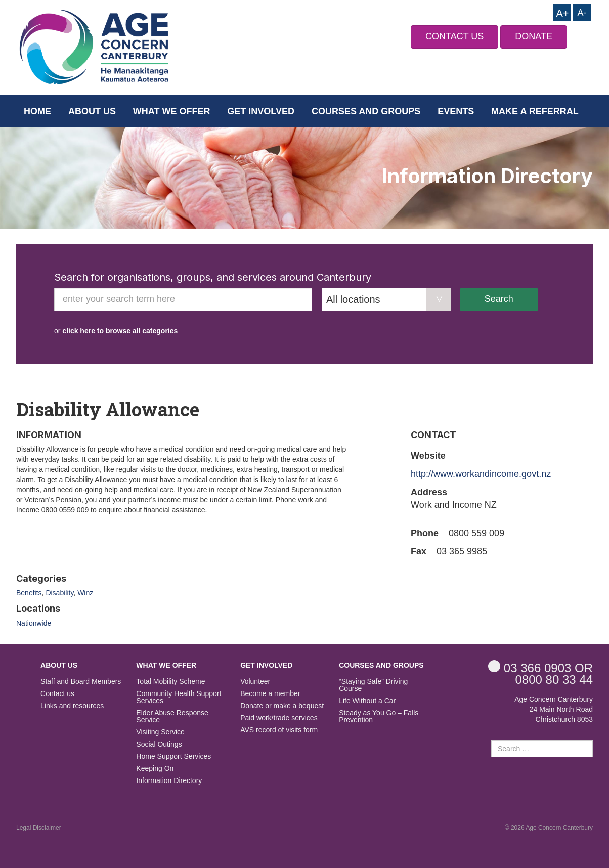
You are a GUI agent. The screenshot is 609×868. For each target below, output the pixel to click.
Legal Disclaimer (39, 828)
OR (540, 667)
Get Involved (261, 111)
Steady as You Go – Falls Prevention (379, 717)
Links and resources (72, 706)
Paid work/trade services (279, 718)
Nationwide (34, 623)
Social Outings (159, 744)
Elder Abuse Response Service (172, 717)
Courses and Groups (366, 111)
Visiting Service (160, 732)
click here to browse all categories (120, 331)
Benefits (29, 593)
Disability (59, 593)
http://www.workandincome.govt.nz (481, 474)
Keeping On (155, 769)
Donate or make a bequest (282, 706)
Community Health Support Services (179, 697)
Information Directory (169, 781)
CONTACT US (454, 36)
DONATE (534, 36)
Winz (85, 593)
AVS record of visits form (279, 730)
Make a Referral (535, 111)
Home (37, 111)
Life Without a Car (367, 701)
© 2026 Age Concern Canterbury (549, 828)
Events (456, 111)
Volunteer (255, 682)
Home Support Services (173, 756)
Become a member (270, 694)
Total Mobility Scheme (170, 682)
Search (499, 299)
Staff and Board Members (81, 682)
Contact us (57, 694)
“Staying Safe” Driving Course (373, 685)
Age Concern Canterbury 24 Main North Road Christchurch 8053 (554, 709)
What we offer (172, 111)
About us (92, 111)
